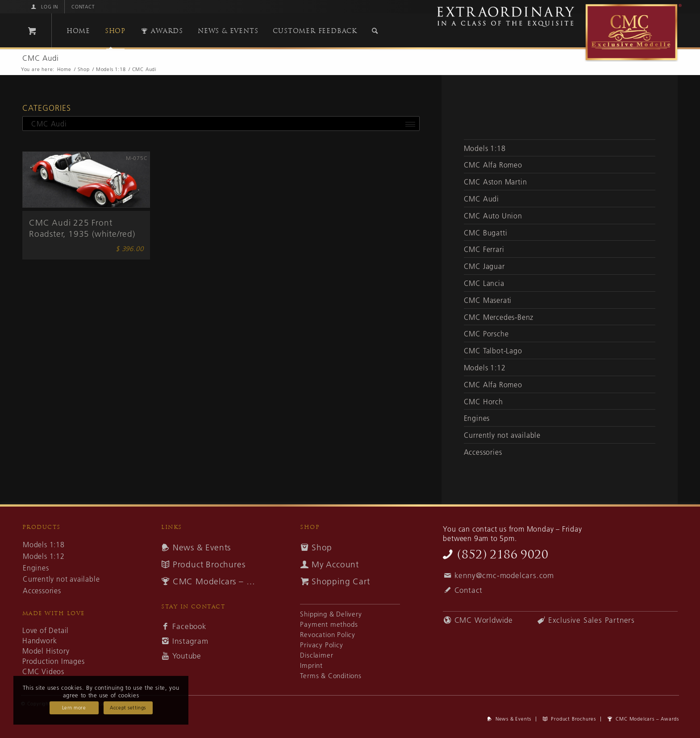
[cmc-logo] (555, 33)
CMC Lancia (484, 283)
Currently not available (502, 435)
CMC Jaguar (484, 266)
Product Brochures (209, 564)
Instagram (190, 641)
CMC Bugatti (486, 233)
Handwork (40, 641)
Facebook (189, 626)
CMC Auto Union (493, 216)
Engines (477, 418)
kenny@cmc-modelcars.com (504, 575)
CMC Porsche (486, 334)
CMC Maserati (488, 300)
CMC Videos (43, 671)
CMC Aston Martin (496, 182)
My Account (335, 564)
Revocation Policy (328, 635)
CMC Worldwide (484, 620)
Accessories (483, 452)
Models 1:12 (485, 368)
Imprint (311, 665)
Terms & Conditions (331, 676)
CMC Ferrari (484, 249)
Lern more (74, 708)
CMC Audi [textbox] (46, 124)
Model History (46, 651)
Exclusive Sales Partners (592, 620)
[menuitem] (44, 7)
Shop (322, 547)
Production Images (54, 661)
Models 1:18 (485, 148)
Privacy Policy (321, 645)
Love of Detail (46, 630)
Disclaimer (317, 655)
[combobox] (221, 124)
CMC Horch (483, 402)
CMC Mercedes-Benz (499, 317)
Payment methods (329, 624)
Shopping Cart (341, 581)
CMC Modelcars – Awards (217, 581)
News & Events (202, 547)
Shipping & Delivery (331, 614)
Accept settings (128, 708)
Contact (83, 7)
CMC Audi (481, 199)
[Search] (375, 31)
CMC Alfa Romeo (493, 165)
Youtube (187, 656)
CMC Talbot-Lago (493, 351)
